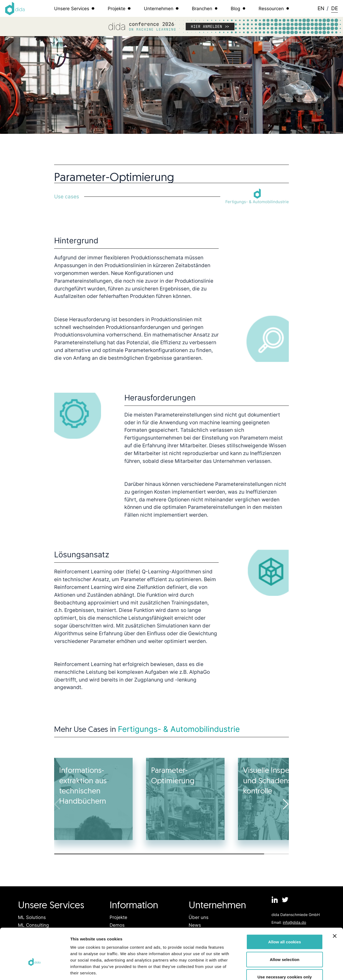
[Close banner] (335, 904)
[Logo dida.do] (15, 9)
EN (321, 8)
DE (335, 8)
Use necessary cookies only (285, 945)
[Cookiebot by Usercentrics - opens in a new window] (35, 970)
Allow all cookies (285, 910)
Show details (281, 969)
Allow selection (285, 927)
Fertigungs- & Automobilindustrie (179, 729)
